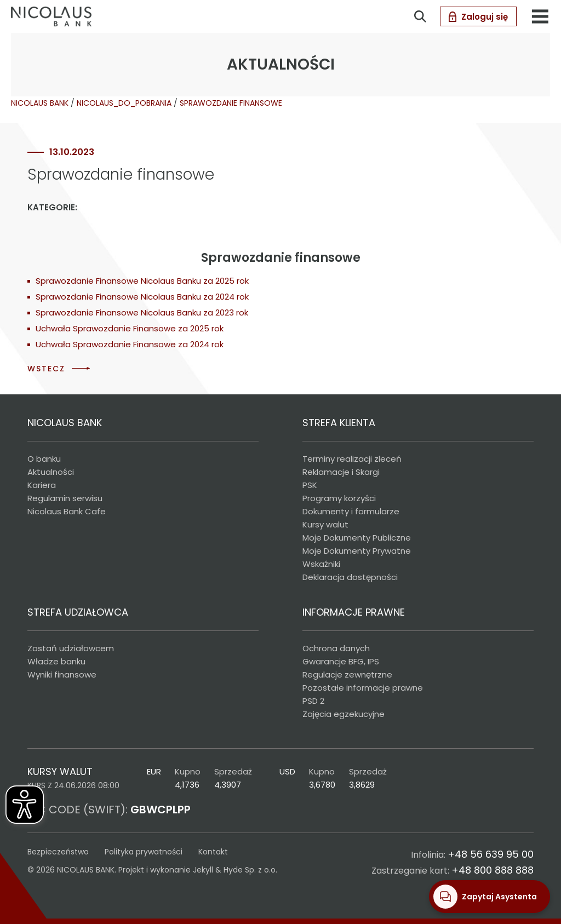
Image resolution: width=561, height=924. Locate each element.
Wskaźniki (321, 564)
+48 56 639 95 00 (491, 854)
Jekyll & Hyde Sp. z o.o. (235, 870)
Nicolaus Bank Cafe (67, 511)
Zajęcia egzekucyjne (344, 714)
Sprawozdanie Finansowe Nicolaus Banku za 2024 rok (142, 297)
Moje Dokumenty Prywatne (357, 551)
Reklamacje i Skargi (341, 472)
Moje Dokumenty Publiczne (357, 538)
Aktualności (51, 472)
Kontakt (213, 852)
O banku (44, 459)
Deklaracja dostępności (350, 577)
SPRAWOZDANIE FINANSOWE (231, 103)
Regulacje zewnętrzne (347, 675)
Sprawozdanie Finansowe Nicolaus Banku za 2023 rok (142, 312)
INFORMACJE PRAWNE (354, 612)
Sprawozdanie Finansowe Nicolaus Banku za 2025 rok (142, 281)
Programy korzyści (339, 498)
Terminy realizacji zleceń (352, 459)
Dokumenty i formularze (351, 511)
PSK (310, 485)
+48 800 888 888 (493, 870)
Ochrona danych (336, 648)
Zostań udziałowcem (71, 648)
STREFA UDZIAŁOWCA (78, 612)
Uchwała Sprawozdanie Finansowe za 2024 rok (130, 344)
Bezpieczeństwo (58, 852)
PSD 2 (313, 701)
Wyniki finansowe (62, 675)
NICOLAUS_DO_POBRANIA (124, 103)
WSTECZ (46, 369)
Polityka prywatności (144, 852)
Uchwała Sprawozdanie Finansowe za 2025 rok (130, 328)
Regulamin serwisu (65, 498)
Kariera (42, 485)
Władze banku (56, 661)
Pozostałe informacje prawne (363, 688)
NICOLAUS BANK (40, 103)
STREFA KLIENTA (339, 423)
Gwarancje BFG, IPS (341, 661)
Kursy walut (325, 524)
